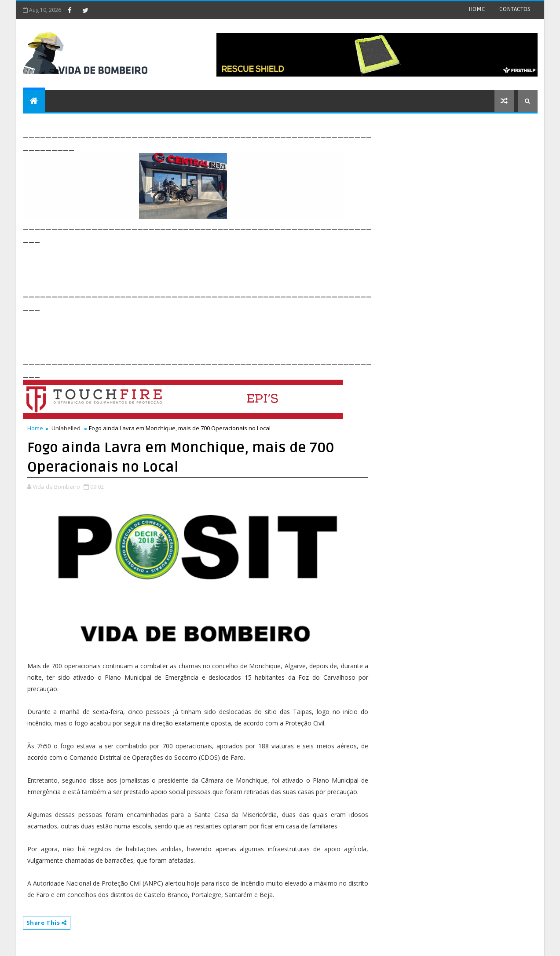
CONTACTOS (515, 9)
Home (35, 428)
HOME (477, 9)
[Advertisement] (183, 265)
